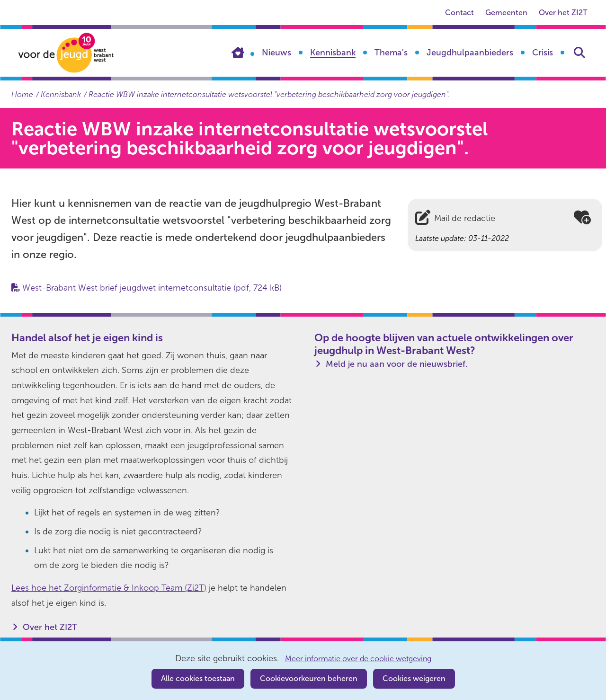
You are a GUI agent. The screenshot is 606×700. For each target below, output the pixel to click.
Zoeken (579, 53)
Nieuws (276, 53)
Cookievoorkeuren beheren (309, 678)
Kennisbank (333, 53)
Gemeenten (506, 13)
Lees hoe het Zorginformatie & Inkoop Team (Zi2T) (109, 588)
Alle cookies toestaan (198, 678)
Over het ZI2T (563, 13)
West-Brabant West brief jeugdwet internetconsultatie (152, 288)
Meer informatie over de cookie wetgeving (358, 659)
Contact (459, 13)
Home (243, 53)
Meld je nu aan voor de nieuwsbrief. (397, 364)
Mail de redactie (465, 218)
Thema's (391, 53)
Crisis (543, 53)
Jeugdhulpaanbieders (470, 53)
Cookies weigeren (414, 678)
